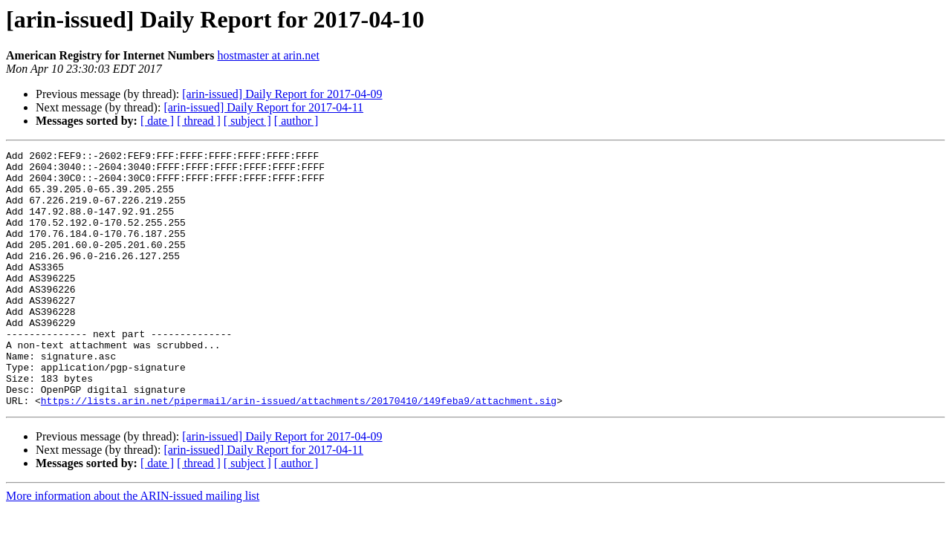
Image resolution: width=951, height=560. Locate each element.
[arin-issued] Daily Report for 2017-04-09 (282, 94)
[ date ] (157, 121)
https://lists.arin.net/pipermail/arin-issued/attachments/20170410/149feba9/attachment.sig (299, 452)
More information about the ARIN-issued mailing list (133, 547)
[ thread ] (199, 121)
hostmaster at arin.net (269, 55)
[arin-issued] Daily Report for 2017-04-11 (263, 107)
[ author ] (296, 121)
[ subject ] (247, 121)
